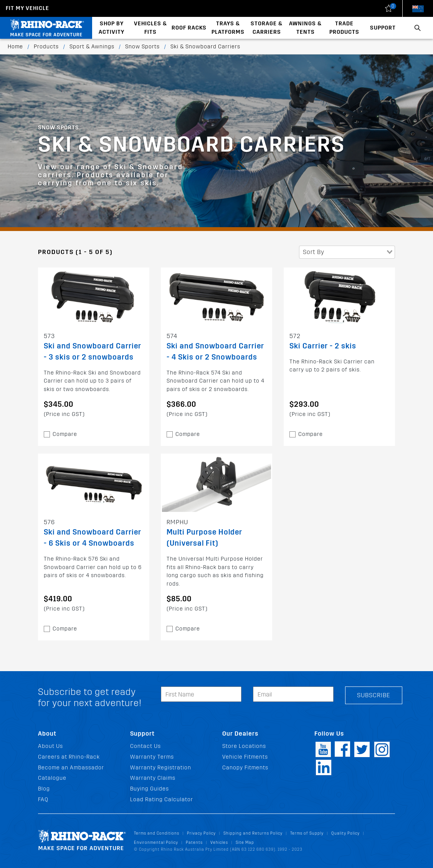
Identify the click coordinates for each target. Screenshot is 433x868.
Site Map (245, 842)
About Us (50, 746)
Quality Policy (345, 833)
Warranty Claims (153, 778)
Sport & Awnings (92, 47)
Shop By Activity (112, 28)
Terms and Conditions (157, 833)
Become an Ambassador (71, 768)
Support (383, 28)
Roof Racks (189, 28)
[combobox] (347, 252)
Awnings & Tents (305, 28)
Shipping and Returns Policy (253, 833)
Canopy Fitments (245, 768)
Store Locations (244, 746)
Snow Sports (142, 47)
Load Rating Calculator (162, 800)
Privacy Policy (201, 833)
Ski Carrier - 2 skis (323, 346)
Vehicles (219, 842)
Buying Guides (150, 789)
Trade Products (344, 28)
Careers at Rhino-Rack (69, 757)
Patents (194, 842)
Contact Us (145, 746)
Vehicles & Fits (150, 28)
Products (46, 47)
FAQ (43, 800)
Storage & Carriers (267, 28)
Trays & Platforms (228, 28)
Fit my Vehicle (27, 8)
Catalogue (52, 778)
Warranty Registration (161, 768)
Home (15, 47)
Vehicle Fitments (245, 757)
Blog (44, 789)
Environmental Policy (156, 842)
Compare (65, 434)
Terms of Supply (307, 833)
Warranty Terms (152, 757)
